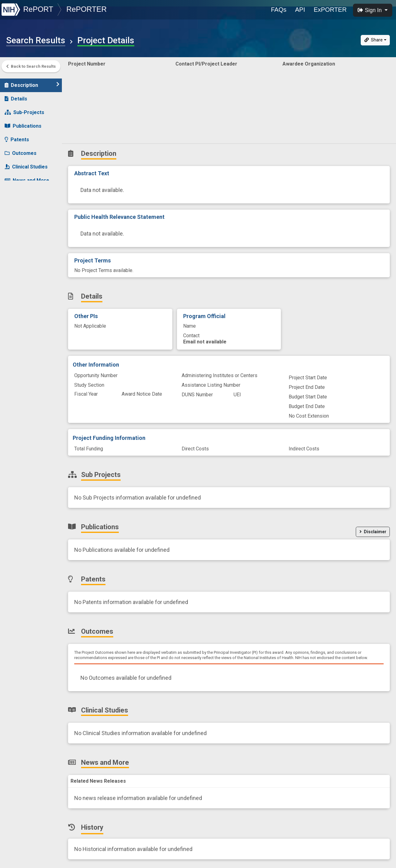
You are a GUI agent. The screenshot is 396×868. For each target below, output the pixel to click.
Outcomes (21, 150)
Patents (17, 136)
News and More (27, 177)
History (17, 191)
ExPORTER (330, 10)
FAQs (279, 10)
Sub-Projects (24, 109)
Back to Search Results (31, 66)
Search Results (36, 40)
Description (32, 82)
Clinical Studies (26, 164)
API (300, 10)
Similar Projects (28, 204)
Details (16, 96)
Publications (23, 123)
